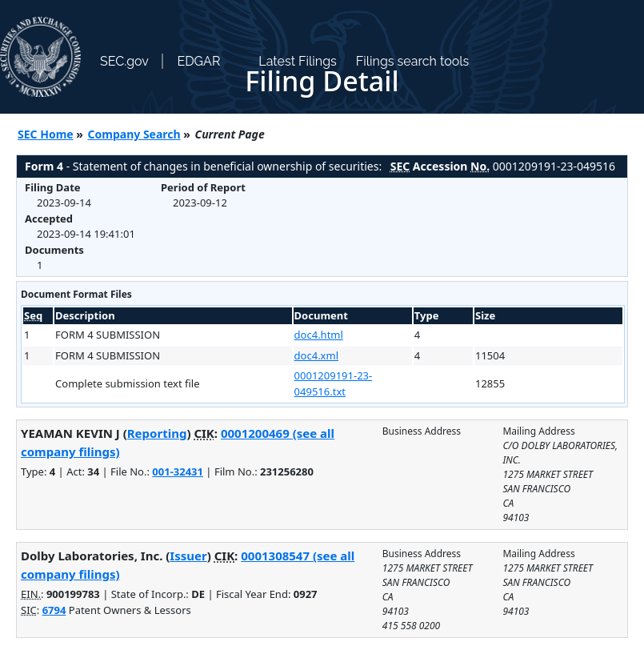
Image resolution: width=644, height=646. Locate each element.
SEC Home (46, 134)
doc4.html (319, 335)
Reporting (157, 433)
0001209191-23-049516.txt (334, 383)
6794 (54, 610)
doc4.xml (316, 355)
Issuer (188, 556)
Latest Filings (297, 61)
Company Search (134, 134)
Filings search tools (413, 61)
